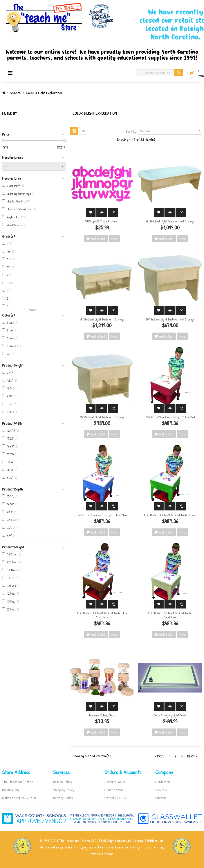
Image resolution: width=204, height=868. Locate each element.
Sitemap (161, 798)
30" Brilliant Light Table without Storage (170, 319)
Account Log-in (115, 782)
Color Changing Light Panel (170, 715)
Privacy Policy (63, 798)
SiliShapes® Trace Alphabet (102, 221)
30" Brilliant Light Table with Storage (102, 417)
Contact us (163, 782)
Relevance (171, 131)
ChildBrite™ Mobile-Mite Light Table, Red (170, 417)
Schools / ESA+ (115, 798)
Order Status (114, 790)
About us (161, 790)
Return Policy (63, 782)
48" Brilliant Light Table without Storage (170, 221)
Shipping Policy (64, 790)
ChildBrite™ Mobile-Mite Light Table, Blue (102, 515)
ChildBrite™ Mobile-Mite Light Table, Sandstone (170, 615)
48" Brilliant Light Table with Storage (102, 319)
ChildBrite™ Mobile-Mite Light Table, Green (170, 515)
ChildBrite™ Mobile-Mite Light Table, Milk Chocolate (102, 615)
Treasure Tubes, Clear (102, 715)
